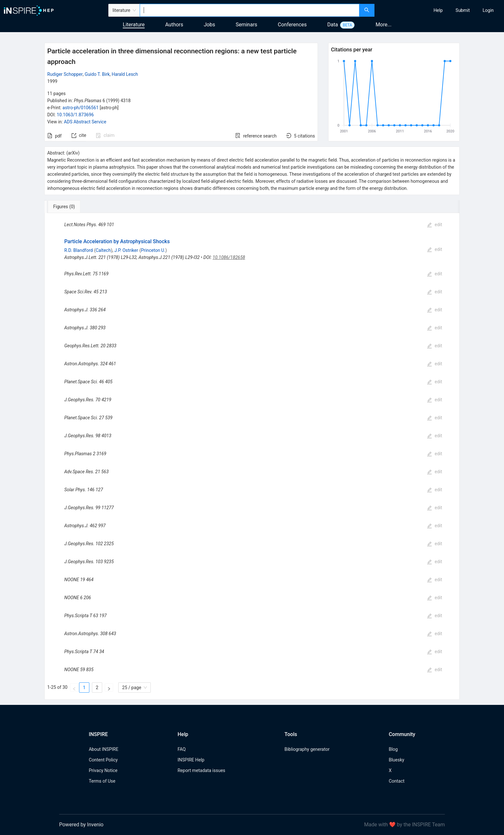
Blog (393, 749)
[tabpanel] (252, 456)
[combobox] (250, 10)
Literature (134, 25)
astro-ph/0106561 (80, 108)
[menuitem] (438, 10)
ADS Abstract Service (85, 122)
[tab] (66, 207)
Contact (396, 781)
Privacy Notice (103, 770)
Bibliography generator (307, 749)
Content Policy (103, 760)
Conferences (292, 25)
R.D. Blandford (79, 250)
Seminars (246, 25)
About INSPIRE (104, 749)
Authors (174, 25)
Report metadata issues (201, 770)
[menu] (440, 10)
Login (488, 10)
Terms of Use (102, 781)
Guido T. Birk (97, 74)
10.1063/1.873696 (75, 115)
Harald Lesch (125, 74)
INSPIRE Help (191, 760)
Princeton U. (153, 250)
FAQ (181, 749)
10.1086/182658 (229, 257)
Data (333, 25)
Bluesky (396, 760)
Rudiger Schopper (65, 74)
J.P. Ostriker (126, 250)
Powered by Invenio (81, 825)
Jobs (209, 25)
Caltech (103, 250)
